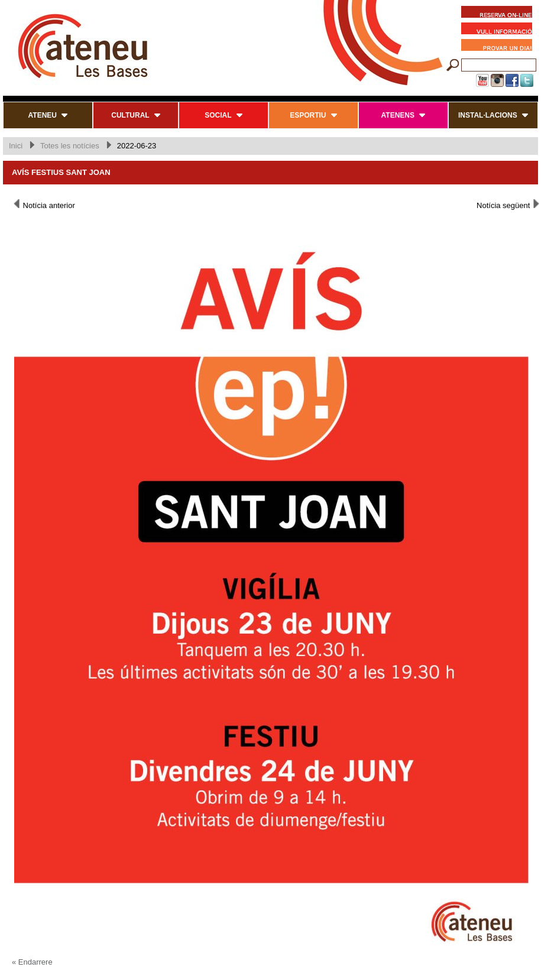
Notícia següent (509, 205)
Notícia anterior (43, 205)
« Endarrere (32, 962)
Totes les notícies (70, 146)
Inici (16, 146)
